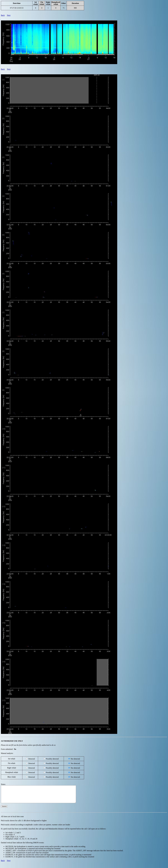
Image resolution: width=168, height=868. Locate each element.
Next (9, 15)
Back (3, 15)
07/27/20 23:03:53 (17, 8)
